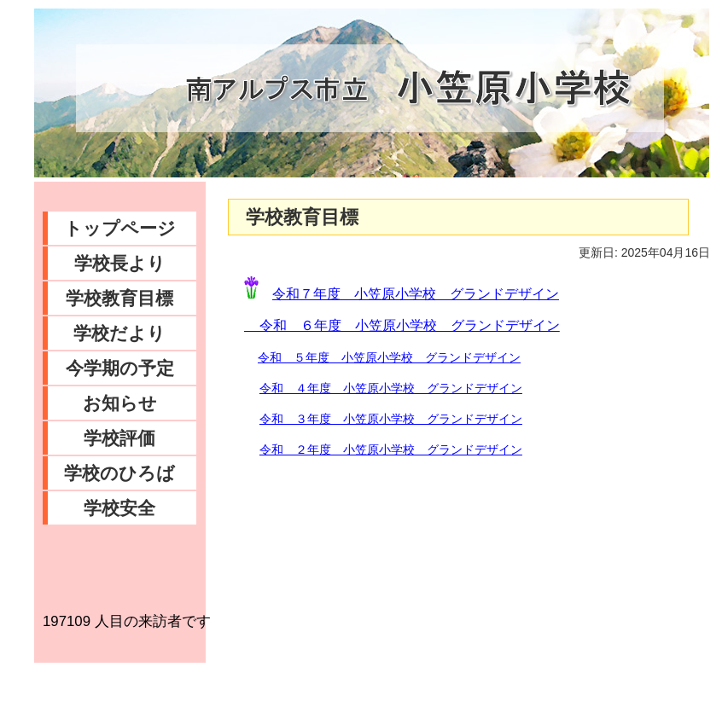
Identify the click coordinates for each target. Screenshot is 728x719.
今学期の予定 (120, 368)
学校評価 (119, 438)
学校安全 (119, 508)
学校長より (120, 263)
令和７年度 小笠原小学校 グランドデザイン (416, 294)
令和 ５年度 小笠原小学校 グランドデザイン (389, 357)
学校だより (119, 333)
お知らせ (120, 403)
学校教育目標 (119, 298)
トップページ (120, 228)
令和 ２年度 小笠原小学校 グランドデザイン (391, 449)
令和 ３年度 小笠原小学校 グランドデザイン (391, 419)
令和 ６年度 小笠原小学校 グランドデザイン (402, 325)
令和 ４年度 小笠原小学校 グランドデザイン (391, 388)
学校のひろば (119, 473)
